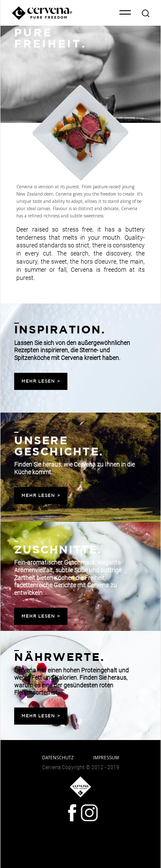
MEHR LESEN (41, 381)
